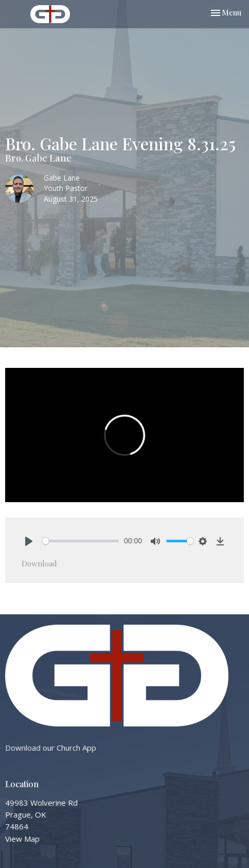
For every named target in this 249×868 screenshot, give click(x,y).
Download (39, 563)
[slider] (81, 541)
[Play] (29, 541)
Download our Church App (51, 748)
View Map (22, 839)
